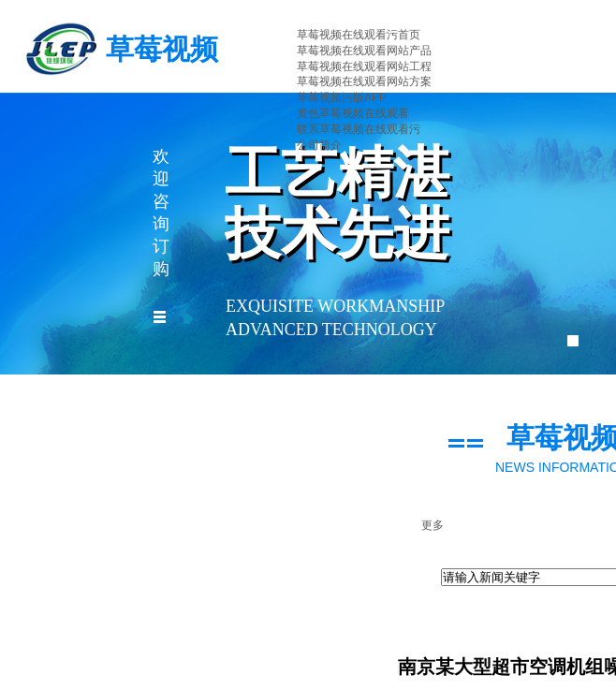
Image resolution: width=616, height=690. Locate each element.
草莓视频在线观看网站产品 (364, 51)
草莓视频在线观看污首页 (359, 35)
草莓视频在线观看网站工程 (364, 66)
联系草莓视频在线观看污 (359, 129)
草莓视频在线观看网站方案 (364, 81)
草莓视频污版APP (342, 97)
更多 (433, 525)
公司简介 (319, 145)
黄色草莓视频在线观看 (353, 113)
